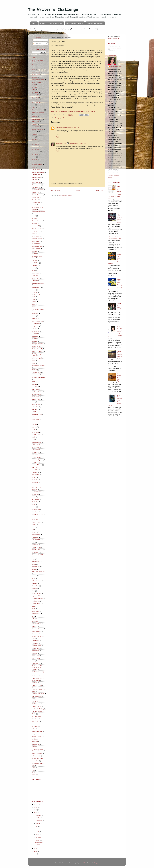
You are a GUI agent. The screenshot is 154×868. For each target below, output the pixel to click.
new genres (35, 482)
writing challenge (37, 753)
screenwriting (36, 611)
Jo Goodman (35, 407)
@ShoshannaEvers (113, 48)
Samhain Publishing (37, 598)
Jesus (33, 402)
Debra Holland (36, 241)
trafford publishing (37, 711)
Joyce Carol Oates (37, 414)
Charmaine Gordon (37, 190)
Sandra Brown (36, 601)
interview (34, 382)
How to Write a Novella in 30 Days (119, 377)
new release (35, 485)
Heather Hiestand (37, 349)
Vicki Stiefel (35, 726)
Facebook (35, 292)
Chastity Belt (36, 192)
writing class (35, 756)
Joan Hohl (35, 409)
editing (34, 268)
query (33, 559)
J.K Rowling (35, 387)
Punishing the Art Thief (38, 555)
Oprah (34, 504)
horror (34, 363)
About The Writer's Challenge (37, 61)
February (38, 837)
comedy (34, 205)
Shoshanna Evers (61, 143)
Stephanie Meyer (37, 646)
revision (34, 576)
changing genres (36, 182)
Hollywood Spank (37, 358)
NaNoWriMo (36, 475)
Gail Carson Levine (37, 321)
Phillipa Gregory (37, 522)
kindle (34, 437)
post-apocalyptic (36, 540)
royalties (34, 588)
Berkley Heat (36, 122)
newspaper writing (37, 492)
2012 (36, 813)
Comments (37, 44)
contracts (34, 218)
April (37, 832)
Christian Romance (37, 195)
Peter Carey (35, 519)
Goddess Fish (36, 331)
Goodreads (35, 334)
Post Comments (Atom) (65, 195)
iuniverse (34, 384)
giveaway (35, 329)
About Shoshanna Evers (75, 23)
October (38, 818)
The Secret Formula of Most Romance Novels (119, 218)
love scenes (35, 455)
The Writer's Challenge (53, 10)
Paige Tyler (35, 512)
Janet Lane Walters (37, 392)
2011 (36, 848)
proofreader (35, 545)
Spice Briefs (35, 641)
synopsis (34, 653)
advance (34, 67)
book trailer (35, 154)
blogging (58, 118)
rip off (34, 578)
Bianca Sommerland (38, 129)
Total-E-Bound (36, 704)
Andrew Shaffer (36, 82)
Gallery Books (36, 324)
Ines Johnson (35, 375)
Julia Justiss (35, 417)
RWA (33, 591)
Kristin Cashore (36, 442)
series (33, 616)
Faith (33, 299)
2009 (36, 854)
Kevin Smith (35, 432)
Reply (58, 137)
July (37, 826)
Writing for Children (38, 758)
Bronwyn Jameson (37, 164)
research (34, 569)
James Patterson (36, 389)
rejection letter (36, 567)
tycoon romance (36, 716)
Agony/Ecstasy (36, 72)
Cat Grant (35, 180)
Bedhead (34, 117)
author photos (36, 100)
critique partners (36, 231)
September (39, 821)
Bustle (34, 167)
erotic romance (36, 287)
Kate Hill (34, 424)
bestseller (34, 124)
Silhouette (35, 626)
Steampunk (35, 643)
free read (34, 318)
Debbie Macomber (37, 239)
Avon (33, 105)
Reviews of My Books (38, 572)
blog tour (34, 132)
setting (34, 619)
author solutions (36, 102)
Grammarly (35, 336)
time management (37, 696)
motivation (35, 472)
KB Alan (34, 427)
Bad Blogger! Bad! (39, 843)
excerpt (34, 290)
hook (33, 361)
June (37, 829)
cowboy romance (37, 228)
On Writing (35, 502)
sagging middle (36, 596)
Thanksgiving (36, 663)
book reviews (36, 152)
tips (33, 699)
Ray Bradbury (36, 562)
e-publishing (35, 263)
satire (33, 606)
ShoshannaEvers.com (54, 33)
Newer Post (55, 191)
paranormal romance (38, 514)
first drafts (35, 313)
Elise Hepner (35, 273)
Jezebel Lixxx (36, 404)
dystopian (35, 260)
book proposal (36, 149)
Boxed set (35, 159)
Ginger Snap (35, 326)
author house (35, 97)
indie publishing (36, 372)
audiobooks (35, 92)
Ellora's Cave (36, 278)
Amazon (34, 77)
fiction (34, 304)
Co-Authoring (36, 202)
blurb (33, 137)
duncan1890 (83, 863)
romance (34, 583)
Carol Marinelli (36, 177)
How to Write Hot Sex (38, 366)
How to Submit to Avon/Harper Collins (115, 238)
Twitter (34, 714)
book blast (35, 142)
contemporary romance (38, 212)
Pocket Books (36, 535)
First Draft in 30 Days (38, 309)
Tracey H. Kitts (36, 706)
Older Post (99, 191)
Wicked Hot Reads (37, 736)
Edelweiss (35, 265)
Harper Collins (36, 346)
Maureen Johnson (37, 465)
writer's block (36, 744)
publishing (35, 552)
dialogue (34, 251)
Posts (35, 40)
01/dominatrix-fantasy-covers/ (73, 111)
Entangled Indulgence (38, 283)
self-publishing (36, 614)
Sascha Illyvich (36, 604)
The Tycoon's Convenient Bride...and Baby (38, 689)
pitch (33, 527)
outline (34, 507)
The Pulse (35, 683)
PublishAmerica (36, 547)
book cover (35, 147)
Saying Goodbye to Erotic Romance (119, 354)
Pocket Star (35, 537)
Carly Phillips (36, 175)
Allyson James (36, 75)
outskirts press (36, 509)
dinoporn (34, 254)
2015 (36, 804)
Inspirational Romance (38, 377)
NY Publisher (36, 499)
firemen (34, 307)
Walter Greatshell (37, 731)
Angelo (34, 85)
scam (33, 609)
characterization (36, 185)
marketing (64, 118)
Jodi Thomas (35, 412)
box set (34, 157)
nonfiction (35, 494)
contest (34, 216)
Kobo (33, 440)
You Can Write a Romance (37, 774)
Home (34, 23)
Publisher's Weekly (37, 550)
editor (33, 270)
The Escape (35, 676)
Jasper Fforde (36, 397)
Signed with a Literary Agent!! (119, 306)
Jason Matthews (36, 394)
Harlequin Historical (38, 344)
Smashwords (35, 634)
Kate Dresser (35, 422)
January (38, 840)
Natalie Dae (35, 480)
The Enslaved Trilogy (38, 672)
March (38, 834)
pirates (34, 524)
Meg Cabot (35, 470)
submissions (35, 651)
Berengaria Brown (37, 119)
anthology (35, 87)
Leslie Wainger (36, 445)
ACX (33, 64)
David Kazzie (36, 236)
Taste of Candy (36, 658)
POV (33, 542)
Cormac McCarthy (37, 221)
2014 (36, 807)
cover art (34, 223)
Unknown (59, 127)
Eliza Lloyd (35, 276)
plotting (34, 532)
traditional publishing (38, 709)
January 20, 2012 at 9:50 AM (78, 143)
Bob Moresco (36, 139)
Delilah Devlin (36, 244)
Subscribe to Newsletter (95, 23)
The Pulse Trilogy (37, 685)
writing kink (35, 761)
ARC (33, 90)
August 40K (35, 95)
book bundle (35, 144)
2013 (36, 810)
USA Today (35, 719)
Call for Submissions (38, 172)
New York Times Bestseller (37, 488)
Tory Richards (36, 701)
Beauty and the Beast (38, 110)
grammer (34, 339)
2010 (36, 851)
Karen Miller (35, 419)
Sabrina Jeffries (36, 593)
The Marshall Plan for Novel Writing (38, 679)
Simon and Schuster (37, 629)
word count (35, 739)
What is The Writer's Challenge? (51, 23)
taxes (33, 661)
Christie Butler (36, 197)
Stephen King (36, 648)
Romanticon (35, 586)
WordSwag (35, 742)
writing (34, 747)
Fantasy (34, 302)
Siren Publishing (37, 631)
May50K (34, 467)
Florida (34, 316)
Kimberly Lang (36, 434)
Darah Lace (35, 233)
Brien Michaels (36, 162)
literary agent (36, 452)
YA (33, 770)
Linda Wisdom (36, 450)
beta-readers (35, 127)
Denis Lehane (36, 249)
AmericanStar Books (38, 80)
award (34, 107)
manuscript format (37, 457)
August (38, 823)
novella (34, 497)
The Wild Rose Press (38, 694)
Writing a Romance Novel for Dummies (37, 750)
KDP (33, 430)
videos (34, 729)
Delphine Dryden (37, 246)
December (39, 815)
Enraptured (35, 281)
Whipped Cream (36, 734)
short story (35, 621)
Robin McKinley (37, 581)
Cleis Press (35, 200)
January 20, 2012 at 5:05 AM (71, 127)
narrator (34, 477)
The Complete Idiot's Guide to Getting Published (38, 667)
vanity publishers (37, 724)
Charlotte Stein (36, 187)
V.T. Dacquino (36, 721)
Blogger (96, 863)
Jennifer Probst (36, 399)
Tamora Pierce (36, 656)
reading (34, 564)
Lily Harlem (35, 447)
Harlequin (35, 341)
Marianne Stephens (37, 460)
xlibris (34, 768)
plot (33, 529)
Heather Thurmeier (37, 351)
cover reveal (35, 226)
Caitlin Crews (36, 170)
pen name (35, 517)
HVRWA (34, 370)
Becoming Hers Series (38, 112)
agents (34, 69)
